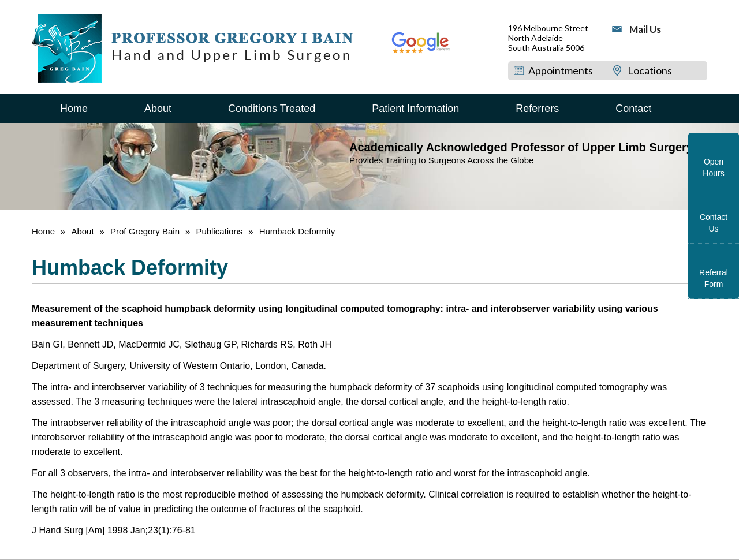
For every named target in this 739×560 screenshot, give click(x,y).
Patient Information (415, 109)
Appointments (561, 70)
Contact (633, 109)
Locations (650, 70)
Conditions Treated (272, 109)
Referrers (537, 109)
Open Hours (713, 167)
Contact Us (714, 223)
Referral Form (714, 278)
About (158, 109)
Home (74, 109)
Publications (220, 231)
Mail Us (645, 29)
